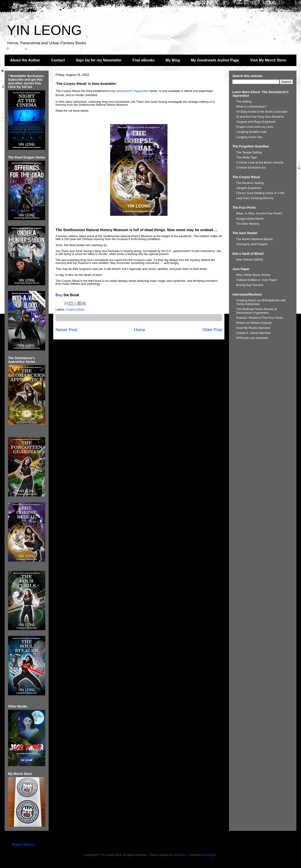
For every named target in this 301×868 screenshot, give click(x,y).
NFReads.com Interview (252, 338)
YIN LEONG (44, 30)
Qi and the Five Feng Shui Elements (260, 117)
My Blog (173, 60)
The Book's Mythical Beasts (254, 239)
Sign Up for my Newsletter (99, 60)
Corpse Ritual (75, 309)
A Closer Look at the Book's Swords (260, 162)
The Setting (244, 101)
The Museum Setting (250, 183)
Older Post (212, 330)
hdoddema (181, 855)
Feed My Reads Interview (253, 328)
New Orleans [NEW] (249, 259)
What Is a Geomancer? (251, 107)
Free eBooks (144, 60)
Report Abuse (23, 844)
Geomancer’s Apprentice (132, 91)
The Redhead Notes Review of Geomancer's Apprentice (256, 311)
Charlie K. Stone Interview (253, 333)
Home (140, 330)
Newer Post (66, 330)
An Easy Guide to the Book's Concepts (262, 112)
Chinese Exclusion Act (251, 168)
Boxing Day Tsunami (250, 285)
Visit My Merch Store (268, 60)
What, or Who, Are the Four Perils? (259, 213)
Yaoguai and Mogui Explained (256, 122)
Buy (59, 295)
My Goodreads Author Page (215, 60)
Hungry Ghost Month (250, 219)
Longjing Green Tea (249, 137)
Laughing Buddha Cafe (251, 132)
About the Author (25, 60)
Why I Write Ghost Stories (253, 275)
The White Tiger (247, 157)
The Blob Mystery (248, 224)
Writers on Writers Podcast (254, 323)
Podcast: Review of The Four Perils (259, 318)
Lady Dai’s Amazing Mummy (255, 198)
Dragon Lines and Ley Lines (255, 127)
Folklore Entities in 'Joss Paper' (257, 280)
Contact (58, 60)
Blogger (211, 855)
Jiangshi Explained (248, 188)
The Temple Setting (249, 152)
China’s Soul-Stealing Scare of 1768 (260, 193)
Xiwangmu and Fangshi (252, 244)
